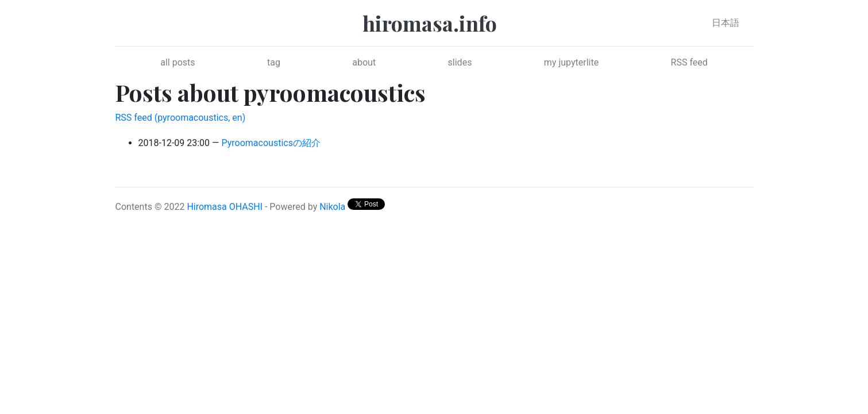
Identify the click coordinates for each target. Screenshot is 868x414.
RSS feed (689, 62)
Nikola (332, 207)
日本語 (726, 23)
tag (274, 62)
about (364, 62)
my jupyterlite (571, 62)
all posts (178, 62)
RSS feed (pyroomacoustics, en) (181, 118)
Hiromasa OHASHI (225, 207)
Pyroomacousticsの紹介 (271, 143)
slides (460, 62)
